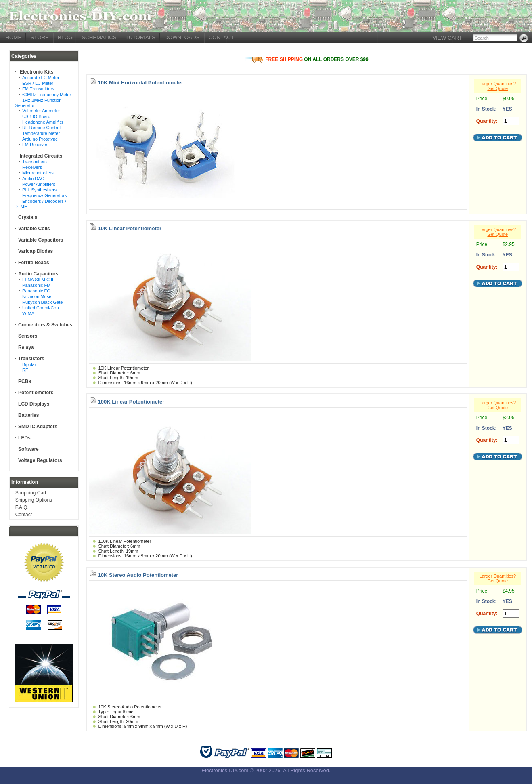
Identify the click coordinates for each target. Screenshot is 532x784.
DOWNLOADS (182, 37)
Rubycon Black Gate (42, 302)
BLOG (65, 37)
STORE (40, 37)
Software (28, 449)
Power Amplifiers (39, 184)
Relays (26, 347)
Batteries (28, 415)
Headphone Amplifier (43, 122)
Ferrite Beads (34, 263)
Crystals (28, 217)
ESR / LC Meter (38, 83)
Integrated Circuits (40, 156)
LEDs (24, 438)
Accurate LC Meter (41, 78)
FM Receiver (35, 145)
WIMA (28, 313)
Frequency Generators (44, 195)
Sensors (28, 336)
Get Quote (497, 88)
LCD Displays (34, 404)
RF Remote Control (41, 128)
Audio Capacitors (38, 274)
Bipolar (29, 364)
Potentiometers (36, 393)
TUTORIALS (141, 37)
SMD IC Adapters (38, 427)
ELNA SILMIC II (38, 280)
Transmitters (35, 162)
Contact (24, 515)
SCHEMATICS (99, 37)
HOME (13, 37)
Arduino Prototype (40, 139)
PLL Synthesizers (39, 190)
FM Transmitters (38, 89)
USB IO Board (36, 116)
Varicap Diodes (36, 251)
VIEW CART (447, 38)
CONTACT (221, 37)
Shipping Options (34, 500)
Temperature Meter (41, 133)
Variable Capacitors (41, 240)
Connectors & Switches (45, 325)
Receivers (32, 167)
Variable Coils (34, 229)
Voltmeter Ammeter (41, 111)
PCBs (25, 381)
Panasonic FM (36, 285)
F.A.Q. (22, 507)
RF (25, 370)
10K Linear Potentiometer (130, 228)
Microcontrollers (38, 173)
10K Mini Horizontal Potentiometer (141, 83)
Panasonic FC (36, 291)
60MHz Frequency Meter (47, 95)
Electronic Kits (36, 72)
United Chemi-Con (40, 308)
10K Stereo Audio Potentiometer (138, 575)
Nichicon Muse (37, 296)
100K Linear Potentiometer (131, 402)
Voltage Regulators (40, 460)
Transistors (31, 359)
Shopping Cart (31, 493)
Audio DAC (33, 179)
